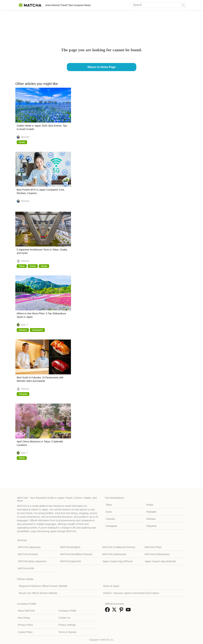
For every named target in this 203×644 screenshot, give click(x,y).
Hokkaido (151, 512)
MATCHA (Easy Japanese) (32, 561)
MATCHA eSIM (26, 568)
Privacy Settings (67, 625)
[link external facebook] (108, 611)
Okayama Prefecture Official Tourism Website (43, 586)
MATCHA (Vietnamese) (157, 554)
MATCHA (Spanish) (71, 561)
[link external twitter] (115, 611)
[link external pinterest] (122, 611)
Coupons (96, 5)
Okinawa (151, 519)
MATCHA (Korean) (28, 554)
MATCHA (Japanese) (29, 547)
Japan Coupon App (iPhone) (118, 561)
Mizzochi (25, 137)
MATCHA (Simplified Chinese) (76, 554)
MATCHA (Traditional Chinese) (119, 547)
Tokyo (109, 505)
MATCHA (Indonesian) (114, 554)
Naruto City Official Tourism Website (38, 593)
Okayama (151, 526)
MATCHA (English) (70, 547)
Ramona (25, 261)
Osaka (150, 505)
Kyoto (109, 512)
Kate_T (25, 325)
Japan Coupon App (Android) (160, 561)
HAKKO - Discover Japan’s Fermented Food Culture (131, 593)
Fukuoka (110, 519)
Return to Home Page (102, 67)
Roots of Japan (111, 586)
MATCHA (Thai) (153, 547)
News (110, 5)
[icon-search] (183, 5)
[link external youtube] (129, 611)
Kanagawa (111, 526)
